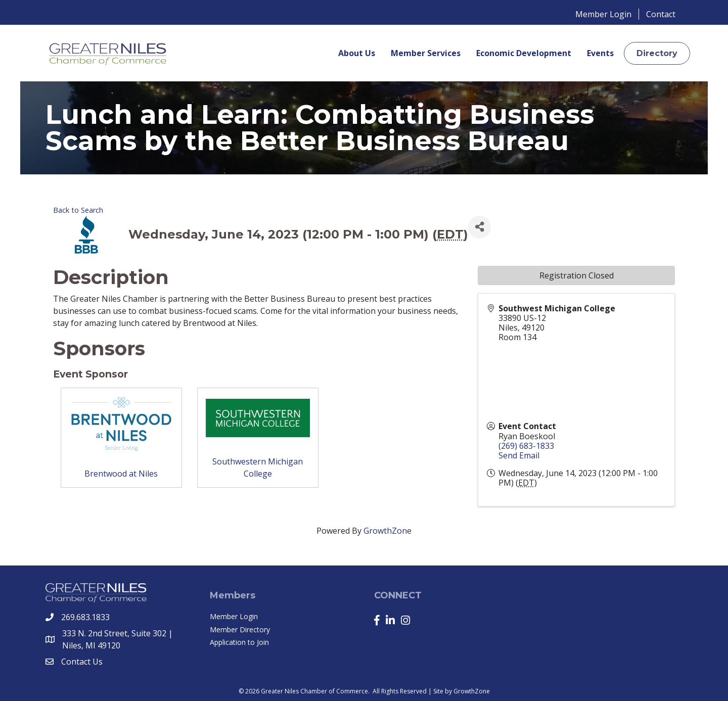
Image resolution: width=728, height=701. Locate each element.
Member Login (603, 14)
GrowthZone (388, 531)
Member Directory (240, 629)
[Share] (480, 227)
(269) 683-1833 (526, 446)
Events (600, 53)
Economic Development (524, 53)
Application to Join (239, 642)
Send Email (519, 455)
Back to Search (78, 210)
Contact (661, 14)
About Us (357, 53)
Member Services (426, 53)
